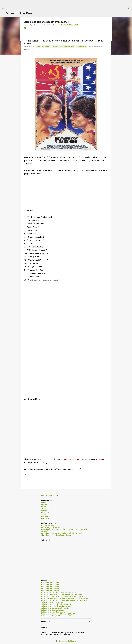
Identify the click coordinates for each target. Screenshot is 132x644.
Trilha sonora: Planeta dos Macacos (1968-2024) (58, 614)
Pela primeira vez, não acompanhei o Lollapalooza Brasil (61, 533)
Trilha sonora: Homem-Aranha (52, 610)
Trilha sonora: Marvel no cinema (53, 612)
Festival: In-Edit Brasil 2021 (51, 583)
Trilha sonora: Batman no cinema (53, 602)
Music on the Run (19, 13)
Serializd (44, 514)
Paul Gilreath (46, 47)
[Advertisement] (43, 5)
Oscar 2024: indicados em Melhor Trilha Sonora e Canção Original (65, 598)
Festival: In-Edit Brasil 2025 (51, 590)
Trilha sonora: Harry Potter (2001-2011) (55, 608)
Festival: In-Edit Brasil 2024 (51, 588)
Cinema (63, 25)
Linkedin (44, 516)
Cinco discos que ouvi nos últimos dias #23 (56, 535)
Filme (76, 25)
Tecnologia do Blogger (66, 641)
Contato (44, 503)
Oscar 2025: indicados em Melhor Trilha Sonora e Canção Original (65, 600)
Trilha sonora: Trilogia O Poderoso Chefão (56, 616)
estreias (70, 25)
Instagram (45, 506)
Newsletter (45, 518)
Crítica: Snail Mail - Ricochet (51, 527)
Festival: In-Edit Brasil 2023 (51, 586)
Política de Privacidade (49, 496)
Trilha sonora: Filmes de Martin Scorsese (56, 606)
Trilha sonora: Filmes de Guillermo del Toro (57, 604)
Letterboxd (45, 512)
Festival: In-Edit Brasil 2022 (51, 585)
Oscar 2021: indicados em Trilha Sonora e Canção (59, 592)
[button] (25, 54)
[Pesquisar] (84, 8)
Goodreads (45, 510)
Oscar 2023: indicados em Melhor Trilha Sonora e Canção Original (65, 596)
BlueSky (44, 505)
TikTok (44, 508)
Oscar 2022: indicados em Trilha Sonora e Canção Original (62, 594)
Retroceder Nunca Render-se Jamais (64, 47)
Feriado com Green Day (50, 525)
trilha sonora (82, 47)
